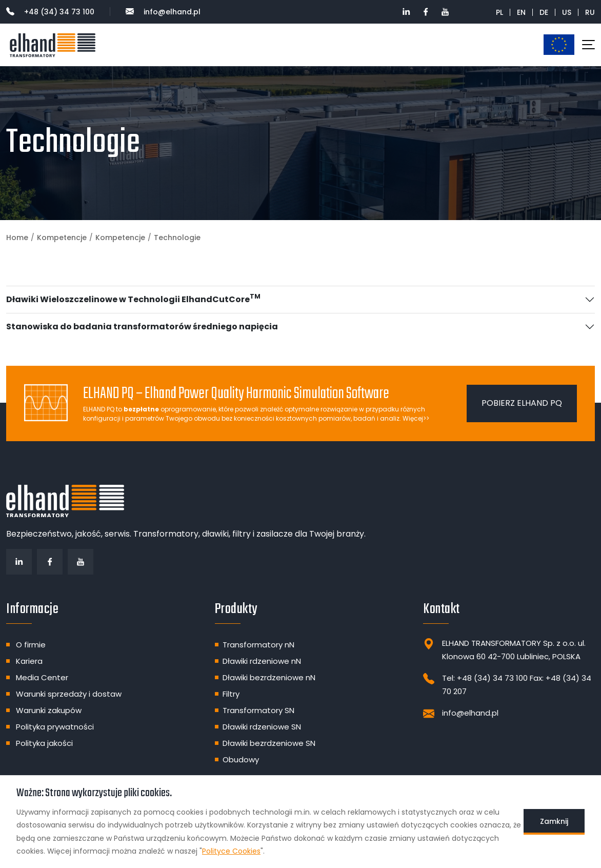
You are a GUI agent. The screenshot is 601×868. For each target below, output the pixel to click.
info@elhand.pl (163, 12)
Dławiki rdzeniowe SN (262, 727)
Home (17, 238)
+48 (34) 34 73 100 (50, 12)
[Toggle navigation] (588, 45)
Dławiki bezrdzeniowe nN (269, 677)
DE (544, 12)
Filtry (231, 694)
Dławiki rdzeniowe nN (262, 661)
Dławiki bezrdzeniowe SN (269, 743)
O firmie (31, 645)
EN (521, 12)
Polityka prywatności (55, 727)
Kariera (29, 661)
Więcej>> (416, 418)
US (567, 12)
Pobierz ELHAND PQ (522, 403)
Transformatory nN (258, 645)
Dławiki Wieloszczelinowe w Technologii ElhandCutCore (133, 299)
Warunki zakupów (49, 710)
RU (590, 12)
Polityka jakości (44, 743)
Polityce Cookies (231, 851)
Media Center (42, 677)
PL (499, 12)
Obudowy (241, 759)
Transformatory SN (258, 710)
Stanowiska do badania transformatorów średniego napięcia (142, 327)
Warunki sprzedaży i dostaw (69, 694)
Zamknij (554, 821)
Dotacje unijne (559, 44)
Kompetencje (62, 238)
